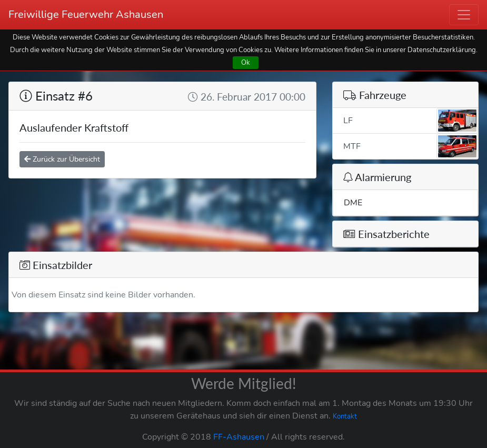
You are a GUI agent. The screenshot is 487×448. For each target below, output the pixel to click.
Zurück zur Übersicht (62, 159)
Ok (246, 62)
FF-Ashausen (239, 437)
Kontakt (345, 416)
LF (411, 121)
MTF (411, 146)
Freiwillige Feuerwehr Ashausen (86, 14)
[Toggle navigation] (464, 15)
